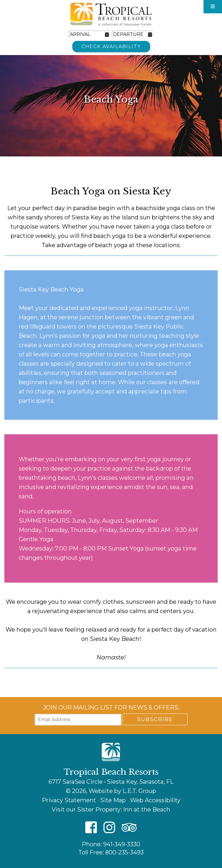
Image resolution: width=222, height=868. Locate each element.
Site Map (113, 800)
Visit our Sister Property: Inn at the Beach (111, 809)
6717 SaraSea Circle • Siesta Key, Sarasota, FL (111, 782)
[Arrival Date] (89, 34)
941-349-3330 (122, 844)
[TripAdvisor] (129, 828)
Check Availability (111, 46)
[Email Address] (78, 720)
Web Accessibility (155, 800)
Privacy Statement (69, 800)
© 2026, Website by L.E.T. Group (111, 791)
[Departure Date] (133, 34)
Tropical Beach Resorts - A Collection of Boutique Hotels (111, 14)
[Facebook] (91, 828)
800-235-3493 (124, 852)
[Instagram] (109, 828)
